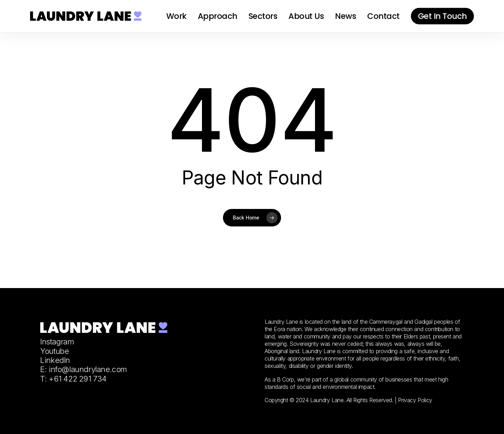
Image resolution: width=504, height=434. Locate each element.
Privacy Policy (415, 400)
